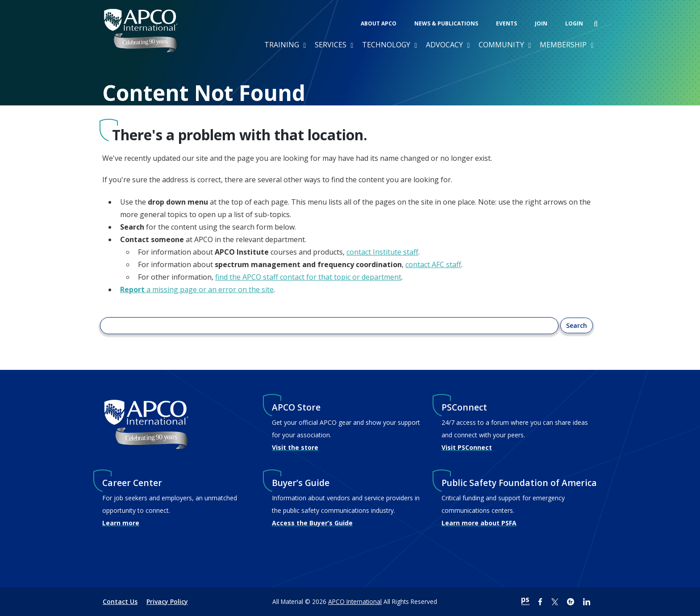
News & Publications (446, 23)
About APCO (379, 23)
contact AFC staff (433, 264)
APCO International (355, 601)
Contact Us (120, 601)
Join (541, 23)
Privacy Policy (167, 601)
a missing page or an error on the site (197, 289)
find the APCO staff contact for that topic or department (308, 277)
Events (506, 23)
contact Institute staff (382, 252)
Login (574, 23)
